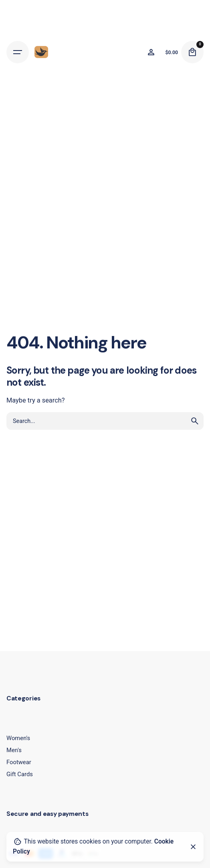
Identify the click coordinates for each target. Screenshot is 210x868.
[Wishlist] (151, 52)
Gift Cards (20, 774)
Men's (14, 750)
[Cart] (192, 52)
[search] (195, 421)
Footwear (19, 762)
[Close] (193, 847)
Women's (18, 738)
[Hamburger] (18, 52)
